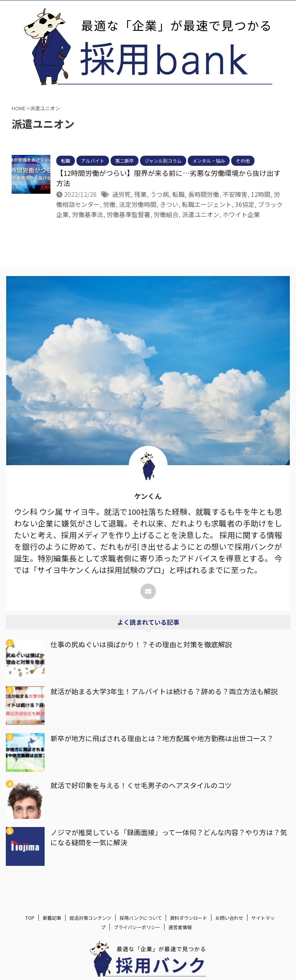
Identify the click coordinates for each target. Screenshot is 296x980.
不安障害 (235, 194)
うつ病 (159, 194)
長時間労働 (204, 194)
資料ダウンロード (189, 924)
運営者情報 (180, 934)
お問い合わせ (229, 924)
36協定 (245, 204)
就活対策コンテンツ (90, 924)
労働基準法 (88, 214)
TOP (30, 924)
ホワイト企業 (241, 214)
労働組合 (166, 214)
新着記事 (52, 924)
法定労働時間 (138, 204)
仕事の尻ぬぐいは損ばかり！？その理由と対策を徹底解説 (141, 644)
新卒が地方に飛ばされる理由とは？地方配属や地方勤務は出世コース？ (162, 738)
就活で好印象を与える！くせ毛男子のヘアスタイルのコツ (141, 785)
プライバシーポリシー (137, 934)
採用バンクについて (141, 924)
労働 (109, 204)
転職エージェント (207, 204)
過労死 (121, 194)
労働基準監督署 (128, 214)
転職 (178, 194)
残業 (140, 194)
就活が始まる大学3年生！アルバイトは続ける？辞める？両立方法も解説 (164, 691)
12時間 (261, 194)
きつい (169, 204)
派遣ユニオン (201, 214)
